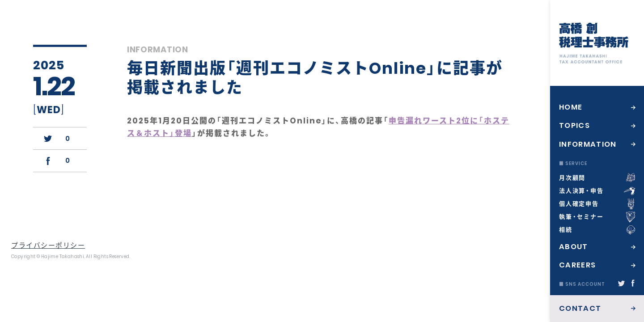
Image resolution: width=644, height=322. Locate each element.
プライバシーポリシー (48, 245)
